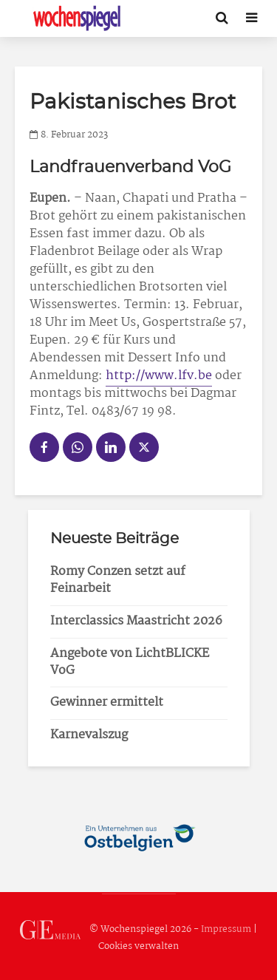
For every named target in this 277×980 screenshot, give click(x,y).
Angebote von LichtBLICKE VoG (130, 662)
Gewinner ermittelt (107, 702)
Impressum (226, 929)
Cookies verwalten (138, 946)
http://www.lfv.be (159, 376)
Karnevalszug (89, 735)
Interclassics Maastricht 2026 (136, 621)
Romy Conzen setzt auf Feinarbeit (118, 580)
